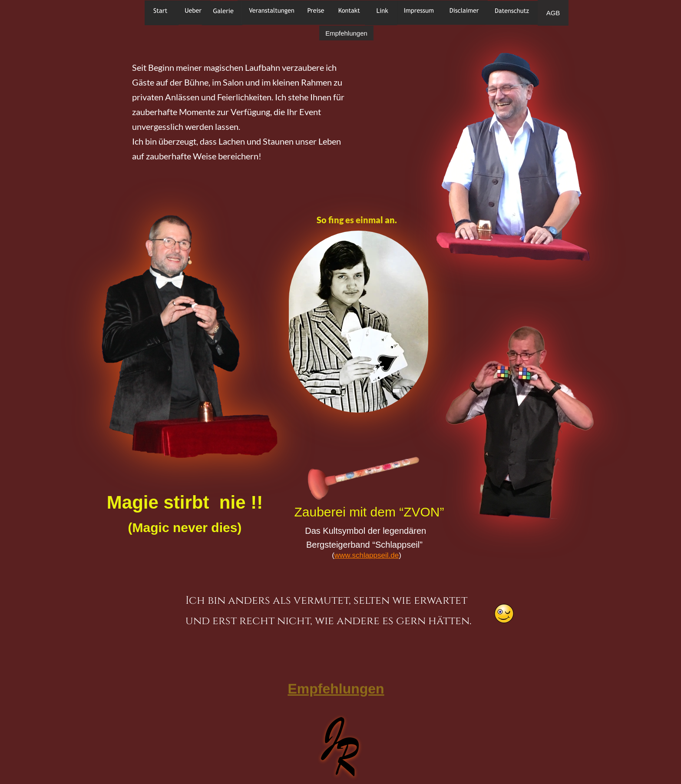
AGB (553, 13)
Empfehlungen (346, 33)
